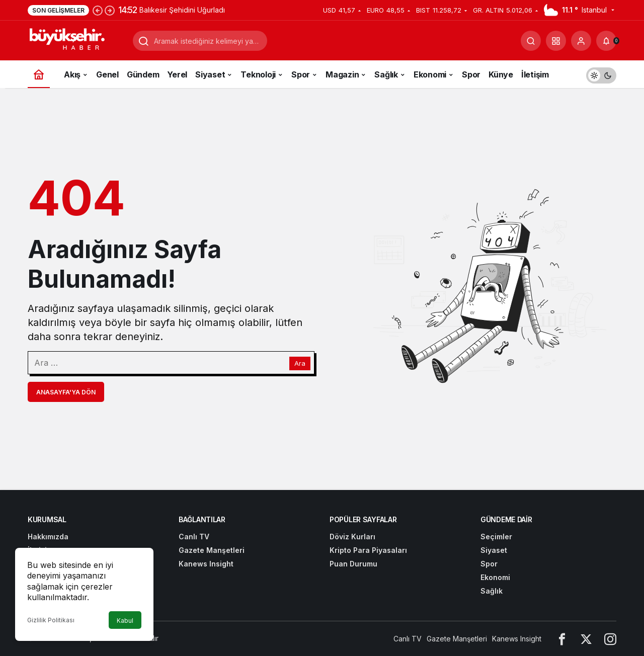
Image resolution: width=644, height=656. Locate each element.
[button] (556, 41)
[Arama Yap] (531, 41)
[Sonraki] (110, 10)
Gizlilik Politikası (51, 620)
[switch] (601, 74)
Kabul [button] (125, 621)
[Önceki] (98, 10)
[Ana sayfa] (39, 74)
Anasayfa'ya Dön (66, 392)
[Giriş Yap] (581, 41)
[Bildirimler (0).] (606, 41)
